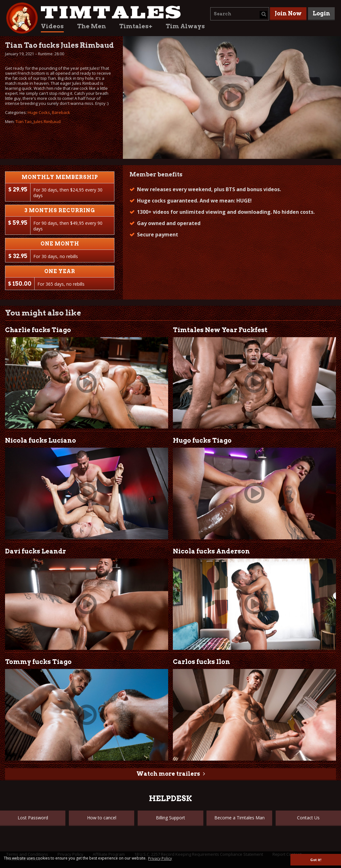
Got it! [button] (316, 860)
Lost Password (33, 818)
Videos (52, 26)
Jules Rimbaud (47, 121)
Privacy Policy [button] (160, 858)
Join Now (288, 13)
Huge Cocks (39, 112)
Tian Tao (24, 121)
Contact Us (308, 818)
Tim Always (185, 26)
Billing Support (170, 818)
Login (321, 13)
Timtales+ (136, 26)
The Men (91, 26)
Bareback (61, 112)
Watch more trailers (168, 774)
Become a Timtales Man (239, 818)
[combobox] (240, 14)
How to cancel (102, 818)
